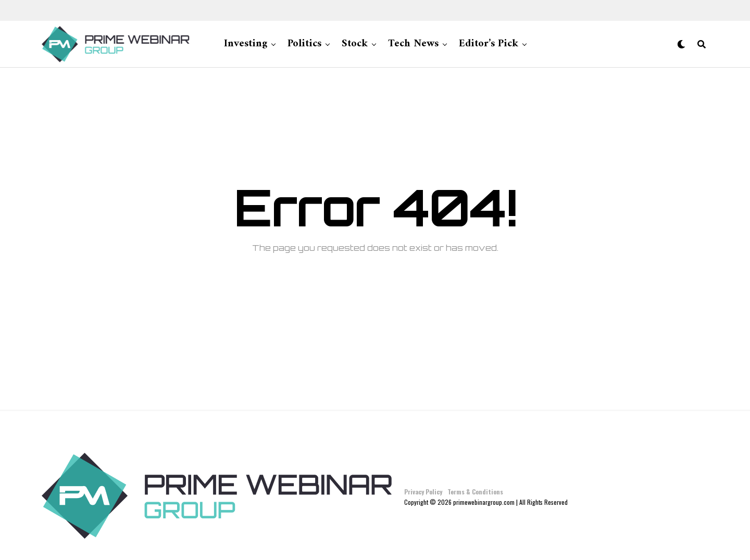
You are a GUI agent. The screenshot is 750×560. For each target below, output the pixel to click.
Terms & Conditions (475, 492)
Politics (304, 44)
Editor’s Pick (489, 44)
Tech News (413, 44)
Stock (355, 44)
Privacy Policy (423, 492)
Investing (246, 44)
